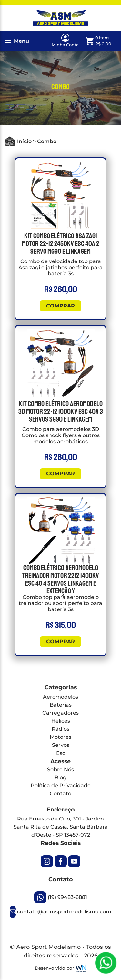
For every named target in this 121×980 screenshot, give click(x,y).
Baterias (61, 705)
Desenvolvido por (60, 969)
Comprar (60, 306)
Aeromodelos (60, 697)
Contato (60, 794)
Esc (61, 753)
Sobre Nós (60, 769)
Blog (60, 778)
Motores (60, 737)
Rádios (60, 729)
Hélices (61, 721)
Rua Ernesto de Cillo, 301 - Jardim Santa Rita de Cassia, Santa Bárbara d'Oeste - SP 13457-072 (61, 827)
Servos (61, 745)
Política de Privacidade (61, 786)
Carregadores (60, 713)
